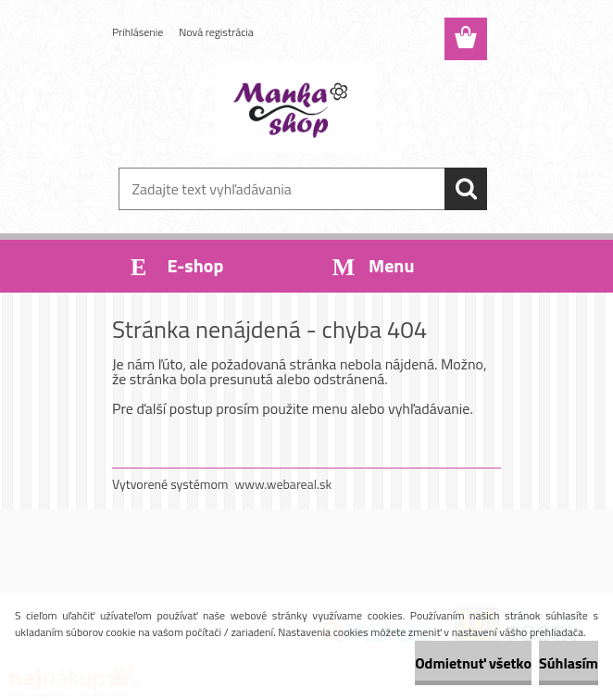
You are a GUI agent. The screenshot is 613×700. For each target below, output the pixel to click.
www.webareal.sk (284, 484)
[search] (466, 189)
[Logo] (295, 107)
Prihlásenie (138, 32)
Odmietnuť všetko (473, 663)
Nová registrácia (216, 32)
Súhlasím (569, 663)
